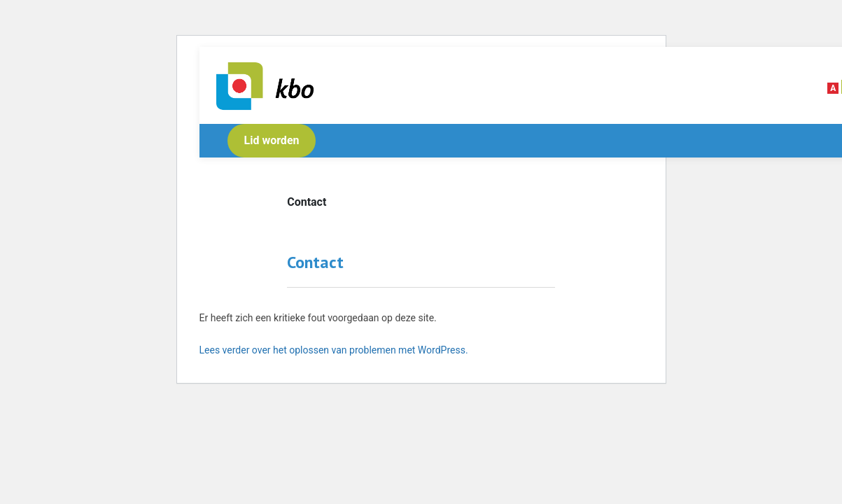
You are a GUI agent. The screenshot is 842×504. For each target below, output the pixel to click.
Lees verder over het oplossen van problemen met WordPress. (334, 350)
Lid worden (272, 140)
